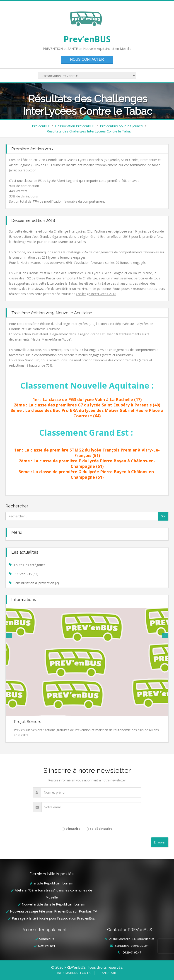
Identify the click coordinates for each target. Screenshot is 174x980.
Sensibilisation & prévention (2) (36, 583)
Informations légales (74, 973)
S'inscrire (73, 829)
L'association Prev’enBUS (75, 126)
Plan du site (108, 973)
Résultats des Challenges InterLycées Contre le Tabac (89, 131)
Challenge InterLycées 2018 (96, 294)
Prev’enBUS (87, 39)
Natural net (47, 946)
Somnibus (47, 939)
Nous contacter (87, 59)
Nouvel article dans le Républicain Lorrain (53, 904)
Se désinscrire (101, 829)
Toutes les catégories (29, 565)
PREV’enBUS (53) (26, 574)
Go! (163, 516)
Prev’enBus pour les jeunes (121, 126)
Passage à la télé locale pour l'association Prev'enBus (53, 918)
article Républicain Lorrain (53, 883)
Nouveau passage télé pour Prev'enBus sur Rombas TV (53, 911)
